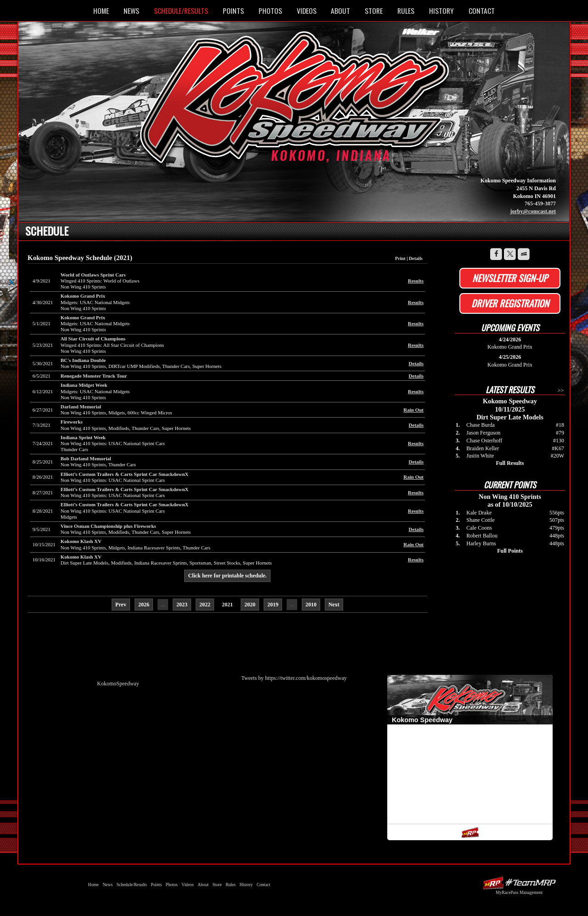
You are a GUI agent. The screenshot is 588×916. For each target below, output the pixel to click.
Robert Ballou (482, 536)
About (340, 11)
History (441, 11)
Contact (482, 11)
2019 (273, 605)
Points (233, 11)
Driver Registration (510, 303)
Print (400, 258)
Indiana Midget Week (84, 385)
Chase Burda (481, 425)
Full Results (510, 463)
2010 (311, 605)
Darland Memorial (81, 407)
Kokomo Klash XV (81, 541)
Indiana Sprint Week (83, 437)
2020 (250, 605)
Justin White (480, 456)
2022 (205, 605)
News (131, 11)
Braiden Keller (483, 448)
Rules (406, 11)
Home (101, 11)
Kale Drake (479, 513)
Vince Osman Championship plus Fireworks (108, 526)
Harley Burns (481, 543)
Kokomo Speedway (296, 102)
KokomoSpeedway (118, 684)
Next (334, 605)
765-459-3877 (540, 204)
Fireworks (72, 422)
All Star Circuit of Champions (93, 339)
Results (416, 281)
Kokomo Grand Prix (83, 296)
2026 (144, 605)
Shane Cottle (481, 520)
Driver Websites (519, 883)
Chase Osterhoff (484, 441)
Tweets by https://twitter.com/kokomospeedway (294, 678)
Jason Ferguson (483, 433)
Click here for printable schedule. (227, 576)
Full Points (510, 551)
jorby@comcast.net (533, 211)
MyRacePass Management (519, 892)
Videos (307, 11)
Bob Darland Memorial (86, 458)
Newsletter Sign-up (510, 278)
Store (374, 11)
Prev (121, 605)
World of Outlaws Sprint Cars (93, 275)
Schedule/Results (181, 11)
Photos (270, 11)
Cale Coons (479, 528)
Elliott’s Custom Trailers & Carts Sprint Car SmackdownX (125, 474)
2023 (182, 605)
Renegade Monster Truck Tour (94, 376)
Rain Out (413, 410)
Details (416, 258)
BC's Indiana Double (83, 360)
